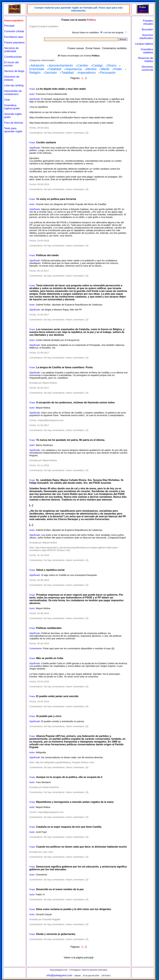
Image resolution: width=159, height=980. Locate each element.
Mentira (91, 69)
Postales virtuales (148, 22)
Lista (14, 85)
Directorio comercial (147, 68)
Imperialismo (87, 73)
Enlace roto (64, 550)
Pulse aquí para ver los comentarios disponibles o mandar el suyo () (79, 648)
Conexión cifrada (14, 31)
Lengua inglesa (144, 44)
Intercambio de (13, 93)
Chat (7, 100)
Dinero (112, 65)
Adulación (38, 65)
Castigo (98, 65)
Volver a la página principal (78, 958)
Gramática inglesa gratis (12, 107)
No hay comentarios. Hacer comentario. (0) (66, 133)
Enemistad (37, 69)
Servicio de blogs (14, 71)
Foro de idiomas (14, 123)
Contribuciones (13, 57)
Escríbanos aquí (14, 37)
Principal (9, 26)
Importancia (74, 69)
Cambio (83, 65)
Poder (118, 69)
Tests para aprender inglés (13, 130)
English (33, 26)
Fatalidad (55, 69)
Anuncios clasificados (146, 37)
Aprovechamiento (61, 65)
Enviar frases (93, 48)
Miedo (105, 69)
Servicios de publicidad (11, 50)
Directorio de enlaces (12, 78)
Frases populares (14, 43)
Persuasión (108, 73)
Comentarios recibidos (114, 48)
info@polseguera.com (59, 975)
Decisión (51, 73)
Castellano (53, 26)
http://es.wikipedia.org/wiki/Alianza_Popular (58, 762)
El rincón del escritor (11, 64)
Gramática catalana (147, 51)
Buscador (147, 29)
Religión (35, 73)
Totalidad (67, 73)
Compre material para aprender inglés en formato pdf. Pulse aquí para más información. (79, 9)
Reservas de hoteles (146, 60)
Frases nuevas (76, 48)
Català (42, 26)
